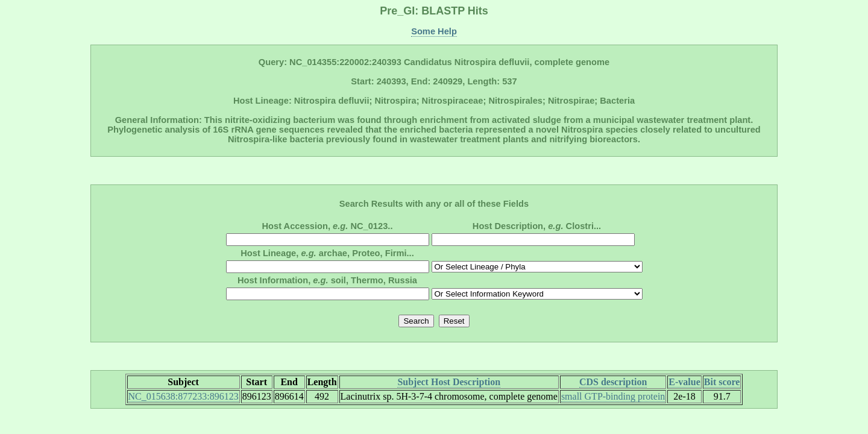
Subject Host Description (449, 382)
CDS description (613, 382)
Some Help (434, 31)
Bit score (722, 382)
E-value (684, 382)
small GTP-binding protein (613, 396)
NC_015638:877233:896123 (184, 396)
